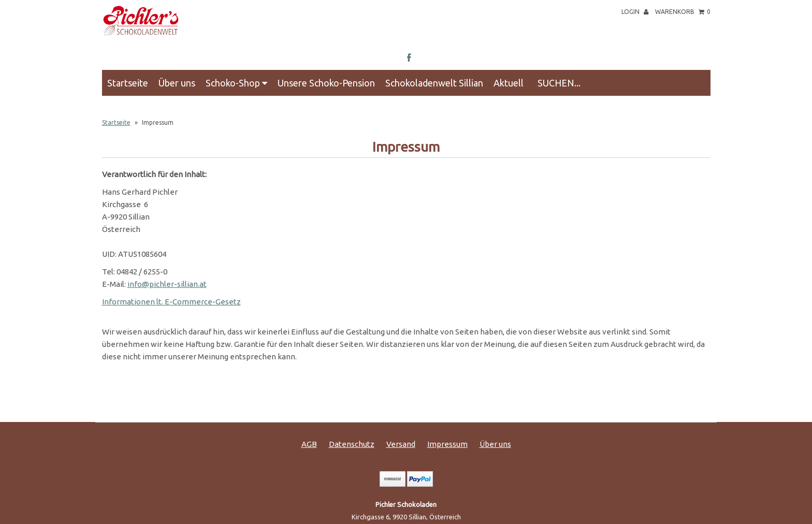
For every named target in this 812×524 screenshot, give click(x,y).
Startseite (128, 83)
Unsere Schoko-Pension (326, 83)
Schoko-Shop (236, 83)
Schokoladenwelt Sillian (434, 83)
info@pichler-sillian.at (167, 284)
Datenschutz (352, 444)
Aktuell (509, 83)
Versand (401, 444)
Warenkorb (683, 12)
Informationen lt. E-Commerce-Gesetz (171, 302)
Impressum (447, 444)
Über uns (177, 83)
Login (635, 12)
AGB (309, 444)
